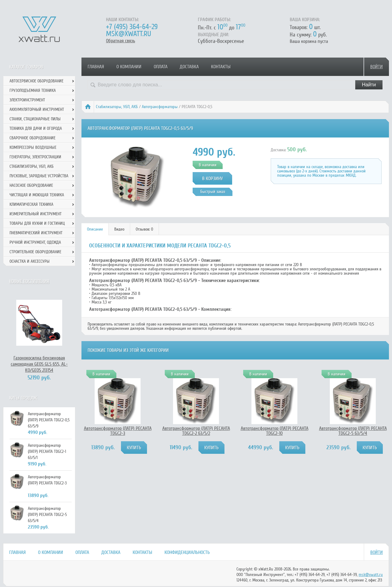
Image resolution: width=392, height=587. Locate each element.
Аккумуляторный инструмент (37, 109)
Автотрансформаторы (160, 107)
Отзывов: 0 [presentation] (144, 229)
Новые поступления (29, 281)
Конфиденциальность (187, 552)
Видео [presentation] (119, 229)
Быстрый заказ (213, 192)
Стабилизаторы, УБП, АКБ (117, 107)
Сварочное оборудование (32, 138)
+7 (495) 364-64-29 (132, 27)
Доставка (189, 67)
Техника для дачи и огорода (36, 128)
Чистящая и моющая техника (37, 195)
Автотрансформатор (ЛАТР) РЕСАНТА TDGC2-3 (118, 431)
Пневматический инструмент (36, 233)
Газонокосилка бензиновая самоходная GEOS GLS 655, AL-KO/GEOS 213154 (39, 364)
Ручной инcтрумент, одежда (35, 242)
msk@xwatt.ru (128, 34)
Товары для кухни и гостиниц (37, 223)
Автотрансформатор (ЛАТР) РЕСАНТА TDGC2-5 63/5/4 (353, 431)
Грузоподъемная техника (33, 90)
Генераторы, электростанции (35, 157)
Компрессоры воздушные (33, 147)
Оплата (161, 67)
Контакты (221, 67)
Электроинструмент (27, 100)
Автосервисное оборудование (36, 81)
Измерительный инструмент (36, 214)
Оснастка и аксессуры (30, 261)
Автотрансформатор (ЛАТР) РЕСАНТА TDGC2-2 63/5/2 (196, 431)
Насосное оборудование (31, 185)
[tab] (95, 229)
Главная (96, 67)
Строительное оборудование (35, 252)
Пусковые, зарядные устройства (39, 176)
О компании (129, 67)
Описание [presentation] (95, 229)
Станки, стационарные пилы (35, 119)
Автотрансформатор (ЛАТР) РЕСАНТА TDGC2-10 (275, 431)
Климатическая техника (31, 204)
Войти (377, 67)
